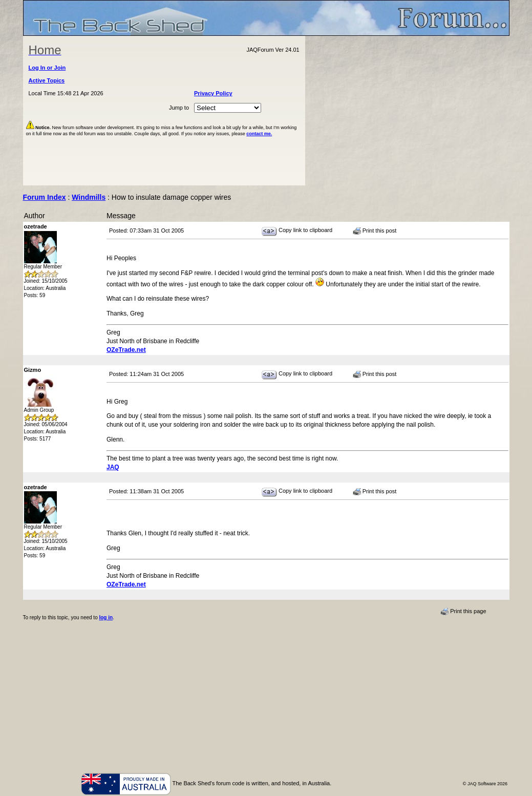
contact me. (259, 134)
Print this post (375, 231)
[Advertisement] (407, 111)
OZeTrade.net (126, 350)
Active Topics (47, 80)
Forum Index (45, 197)
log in (106, 617)
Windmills (89, 197)
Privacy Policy (213, 93)
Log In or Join (47, 68)
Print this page (463, 612)
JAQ (113, 467)
